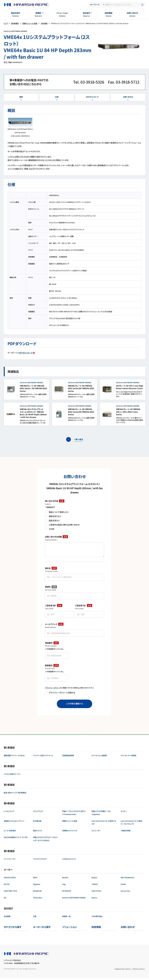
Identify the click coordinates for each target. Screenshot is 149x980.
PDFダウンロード (26, 353)
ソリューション (62, 13)
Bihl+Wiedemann (127, 880)
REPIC (35, 880)
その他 (51, 529)
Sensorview (125, 893)
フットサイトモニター (40, 861)
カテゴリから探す (13, 929)
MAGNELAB (37, 893)
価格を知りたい (55, 516)
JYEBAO (95, 887)
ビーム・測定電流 (10, 833)
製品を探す (16, 13)
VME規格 (44, 23)
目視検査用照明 (68, 758)
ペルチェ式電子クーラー (12, 776)
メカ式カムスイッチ (69, 861)
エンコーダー (96, 833)
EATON (7, 887)
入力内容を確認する (74, 706)
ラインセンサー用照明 (128, 758)
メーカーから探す (42, 929)
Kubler (123, 887)
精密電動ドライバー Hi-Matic (14, 758)
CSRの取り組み (97, 919)
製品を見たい (54, 520)
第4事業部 (15, 23)
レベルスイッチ (9, 814)
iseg (64, 887)
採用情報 (109, 13)
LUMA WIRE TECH (10, 893)
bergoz (94, 880)
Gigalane (37, 887)
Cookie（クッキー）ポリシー (123, 971)
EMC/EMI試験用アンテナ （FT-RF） (16, 840)
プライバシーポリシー (53, 690)
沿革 (35, 919)
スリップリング (38, 814)
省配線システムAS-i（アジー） (14, 823)
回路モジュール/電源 (30, 23)
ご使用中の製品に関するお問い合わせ (64, 525)
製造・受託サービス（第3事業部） (15, 795)
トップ (6, 23)
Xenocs (94, 900)
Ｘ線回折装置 (126, 833)
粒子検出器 (37, 823)
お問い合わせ (132, 13)
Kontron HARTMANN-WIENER (74, 900)
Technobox (38, 900)
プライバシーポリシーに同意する (62, 695)
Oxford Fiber (96, 893)
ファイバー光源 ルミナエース (43, 758)
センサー (124, 814)
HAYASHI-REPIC (10, 880)
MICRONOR (67, 893)
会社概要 (7, 919)
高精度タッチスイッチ (70, 833)
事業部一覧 (66, 919)
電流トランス (37, 833)
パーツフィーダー (10, 861)
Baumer (65, 880)
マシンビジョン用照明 (99, 758)
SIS (5, 900)
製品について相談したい (59, 512)
